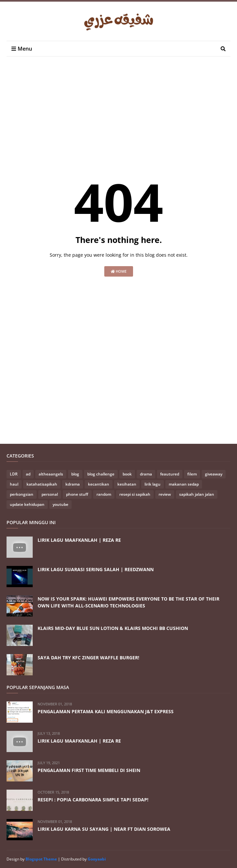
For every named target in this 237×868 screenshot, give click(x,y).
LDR (14, 474)
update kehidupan (27, 504)
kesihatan (127, 484)
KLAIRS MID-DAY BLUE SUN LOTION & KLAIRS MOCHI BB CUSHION (113, 628)
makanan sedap (184, 484)
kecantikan (99, 484)
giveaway (214, 474)
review (165, 494)
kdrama (73, 484)
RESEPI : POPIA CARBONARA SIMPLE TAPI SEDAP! (93, 800)
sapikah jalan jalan (197, 494)
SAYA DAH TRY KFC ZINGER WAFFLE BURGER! (88, 658)
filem (192, 474)
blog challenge (101, 474)
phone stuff (77, 494)
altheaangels (51, 474)
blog (75, 474)
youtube (60, 504)
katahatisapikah (42, 484)
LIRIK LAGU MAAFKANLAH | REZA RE (79, 540)
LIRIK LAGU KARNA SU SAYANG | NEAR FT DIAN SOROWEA (104, 829)
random (104, 494)
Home (119, 271)
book (127, 474)
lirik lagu (152, 484)
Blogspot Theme (41, 859)
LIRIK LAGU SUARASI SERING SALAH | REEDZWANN (96, 569)
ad (28, 474)
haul (14, 484)
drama (146, 474)
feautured (170, 474)
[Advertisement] (122, 115)
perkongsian (22, 494)
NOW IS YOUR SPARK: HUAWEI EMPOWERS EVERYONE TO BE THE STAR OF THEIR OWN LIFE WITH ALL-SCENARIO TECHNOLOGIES (128, 602)
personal (50, 494)
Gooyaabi (97, 859)
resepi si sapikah (135, 494)
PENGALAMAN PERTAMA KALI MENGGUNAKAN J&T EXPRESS (106, 711)
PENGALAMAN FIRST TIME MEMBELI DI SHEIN (89, 770)
